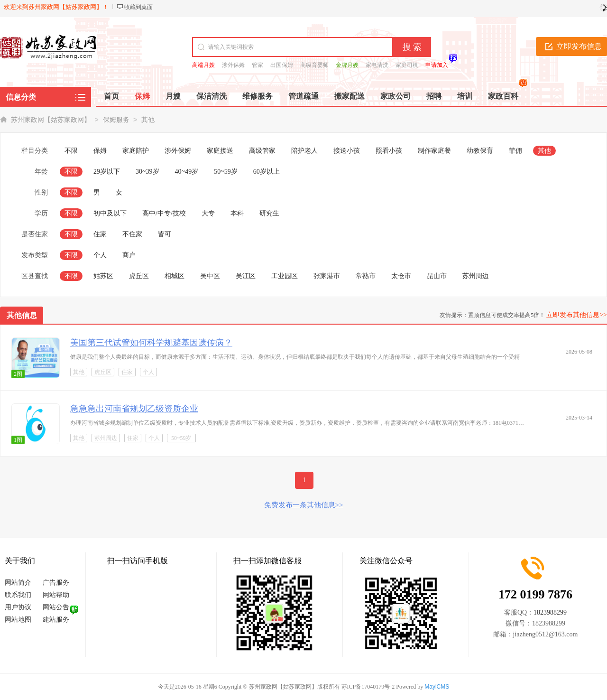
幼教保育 (480, 151)
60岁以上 (267, 172)
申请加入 (437, 65)
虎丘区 (139, 276)
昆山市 (437, 276)
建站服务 (56, 620)
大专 (208, 213)
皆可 (165, 234)
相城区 (175, 276)
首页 (111, 96)
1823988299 (550, 612)
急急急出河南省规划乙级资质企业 (134, 409)
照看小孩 (389, 151)
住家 (100, 234)
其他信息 (22, 315)
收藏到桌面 (138, 7)
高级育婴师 (314, 65)
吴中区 (210, 276)
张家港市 (327, 276)
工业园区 (285, 276)
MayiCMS (437, 687)
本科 (237, 213)
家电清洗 (377, 65)
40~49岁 (187, 172)
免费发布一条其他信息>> (304, 505)
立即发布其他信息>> (577, 315)
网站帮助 (56, 595)
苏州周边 (476, 276)
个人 (100, 255)
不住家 (132, 234)
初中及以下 (110, 213)
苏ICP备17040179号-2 (368, 687)
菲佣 (515, 151)
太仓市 (401, 276)
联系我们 (18, 595)
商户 (129, 255)
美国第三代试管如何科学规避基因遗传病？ (151, 343)
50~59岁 (226, 172)
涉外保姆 (233, 65)
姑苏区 (103, 276)
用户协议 (18, 607)
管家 (258, 65)
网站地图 (18, 620)
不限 (71, 151)
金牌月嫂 (347, 65)
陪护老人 (304, 151)
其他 (148, 120)
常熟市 (366, 276)
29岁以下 (107, 172)
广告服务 (56, 583)
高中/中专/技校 (164, 213)
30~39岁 (147, 172)
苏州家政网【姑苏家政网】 (51, 120)
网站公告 (56, 607)
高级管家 (262, 151)
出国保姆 (282, 65)
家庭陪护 (136, 151)
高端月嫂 (203, 65)
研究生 (269, 213)
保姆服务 (116, 120)
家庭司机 (407, 65)
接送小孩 (347, 151)
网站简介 (18, 583)
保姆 (100, 151)
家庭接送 (220, 151)
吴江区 (246, 276)
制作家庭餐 (434, 151)
